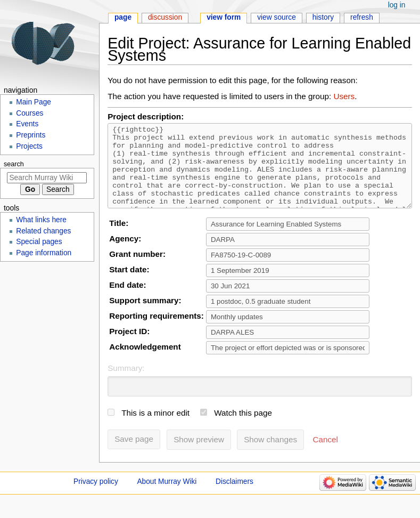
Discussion (165, 17)
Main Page (34, 102)
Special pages (39, 242)
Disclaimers (234, 497)
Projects (29, 146)
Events (27, 124)
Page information (44, 253)
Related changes (43, 231)
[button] (326, 456)
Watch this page (243, 429)
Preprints (31, 135)
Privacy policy (96, 497)
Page (123, 17)
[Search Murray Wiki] (47, 178)
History (323, 17)
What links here (41, 220)
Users (344, 96)
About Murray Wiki (167, 497)
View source (277, 17)
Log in (397, 5)
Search (14, 164)
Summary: (126, 384)
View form (224, 17)
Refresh (362, 17)
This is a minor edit (155, 429)
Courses (30, 113)
